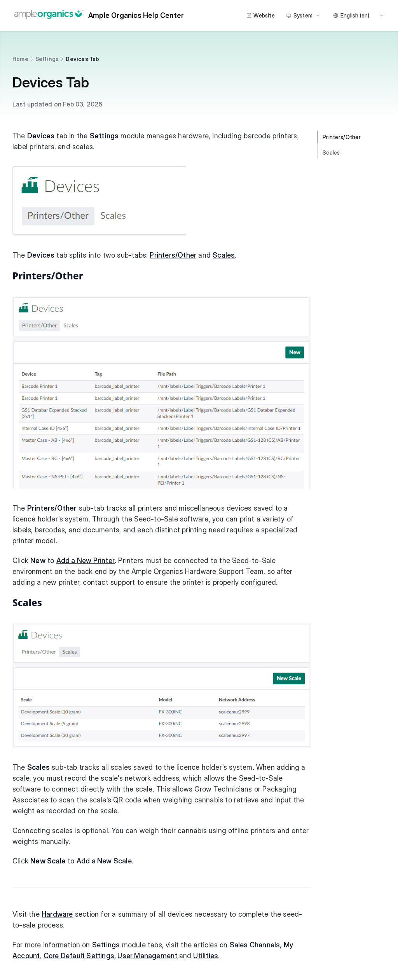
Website (260, 15)
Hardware (57, 914)
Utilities (206, 956)
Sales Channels (255, 945)
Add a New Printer (86, 561)
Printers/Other (173, 255)
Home (20, 59)
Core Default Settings (79, 956)
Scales (224, 255)
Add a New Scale (104, 861)
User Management (147, 956)
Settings (47, 59)
